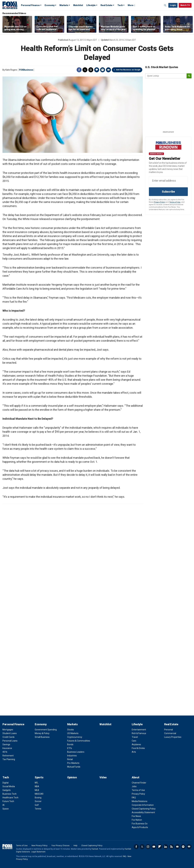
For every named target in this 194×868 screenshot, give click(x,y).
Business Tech (9, 794)
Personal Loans (10, 741)
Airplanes (136, 744)
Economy (50, 5)
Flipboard (160, 847)
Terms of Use (175, 202)
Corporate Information (143, 805)
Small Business (42, 737)
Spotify (183, 847)
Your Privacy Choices (60, 846)
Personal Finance (30, 5)
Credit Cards (8, 737)
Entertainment (139, 730)
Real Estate (106, 5)
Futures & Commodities (79, 741)
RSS (171, 847)
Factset (95, 849)
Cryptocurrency (75, 737)
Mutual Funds (74, 767)
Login (173, 5)
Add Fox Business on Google (128, 70)
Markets (64, 5)
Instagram (148, 847)
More (131, 5)
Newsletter (177, 847)
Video (103, 777)
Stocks (71, 730)
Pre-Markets (73, 763)
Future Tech (8, 801)
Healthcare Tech (10, 798)
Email (108, 70)
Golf (37, 805)
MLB (37, 790)
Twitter (85, 70)
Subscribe (168, 192)
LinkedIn (166, 847)
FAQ (134, 798)
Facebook (79, 70)
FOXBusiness (26, 70)
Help (75, 846)
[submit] (189, 76)
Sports (39, 777)
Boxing (38, 798)
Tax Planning (9, 759)
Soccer (38, 801)
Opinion (72, 777)
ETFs (70, 748)
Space (6, 809)
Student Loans (10, 733)
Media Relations (140, 801)
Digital (5, 783)
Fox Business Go (140, 824)
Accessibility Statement (143, 812)
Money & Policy (42, 733)
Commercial (170, 733)
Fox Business (10, 5)
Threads (91, 70)
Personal (169, 730)
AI (3, 805)
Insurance (7, 748)
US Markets (73, 733)
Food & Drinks (138, 748)
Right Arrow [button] (188, 24)
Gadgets (7, 790)
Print (103, 70)
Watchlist (78, 5)
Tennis (38, 809)
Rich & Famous (139, 733)
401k (5, 752)
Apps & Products (140, 827)
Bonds (70, 744)
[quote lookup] (166, 76)
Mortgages (8, 730)
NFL (37, 783)
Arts (134, 752)
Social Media (9, 786)
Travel (135, 737)
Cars (134, 741)
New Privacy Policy (39, 846)
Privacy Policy (160, 202)
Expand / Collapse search (165, 5)
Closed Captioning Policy (144, 809)
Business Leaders (76, 752)
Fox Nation (137, 820)
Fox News (136, 816)
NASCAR (39, 794)
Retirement (8, 756)
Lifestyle (91, 5)
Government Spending (46, 730)
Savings (6, 744)
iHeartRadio (189, 847)
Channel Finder (139, 783)
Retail (70, 759)
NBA (37, 786)
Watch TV (185, 5)
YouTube (154, 847)
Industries (72, 756)
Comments (97, 70)
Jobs (134, 786)
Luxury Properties (173, 737)
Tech (120, 5)
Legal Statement (38, 852)
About (136, 777)
